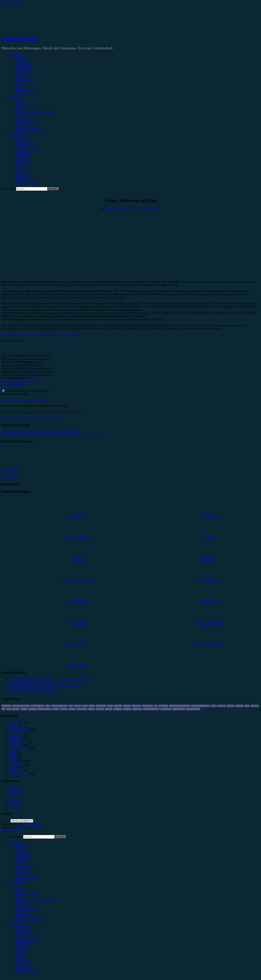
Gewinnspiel (23, 77)
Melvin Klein (23, 179)
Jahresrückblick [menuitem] (25, 869)
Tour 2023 (127, 709)
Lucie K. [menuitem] (21, 955)
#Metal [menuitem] (20, 897)
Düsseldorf (136, 706)
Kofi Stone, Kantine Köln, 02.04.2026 (30, 682)
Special (20, 87)
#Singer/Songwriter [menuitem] (27, 910)
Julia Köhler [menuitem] (23, 952)
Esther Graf (163, 706)
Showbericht (23, 71)
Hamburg (222, 706)
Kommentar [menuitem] (22, 872)
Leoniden (16, 709)
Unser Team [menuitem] (23, 926)
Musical (56, 709)
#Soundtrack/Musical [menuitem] (28, 917)
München (64, 709)
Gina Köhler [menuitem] (23, 945)
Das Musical (101, 706)
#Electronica (23, 125)
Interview (21, 74)
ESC (156, 706)
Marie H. (21, 170)
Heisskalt (230, 706)
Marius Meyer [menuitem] (24, 961)
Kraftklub (255, 706)
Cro (52, 418)
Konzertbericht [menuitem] (24, 853)
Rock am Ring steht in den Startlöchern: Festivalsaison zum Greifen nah (50, 679)
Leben (12, 752)
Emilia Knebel (24, 154)
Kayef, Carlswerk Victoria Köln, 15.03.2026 (34, 692)
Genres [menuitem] (13, 885)
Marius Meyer (24, 173)
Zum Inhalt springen (13, 3)
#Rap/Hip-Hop (24, 119)
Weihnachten (166, 709)
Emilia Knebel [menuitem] (24, 942)
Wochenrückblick (19, 774)
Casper (85, 706)
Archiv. (6, 821)
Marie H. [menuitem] (21, 958)
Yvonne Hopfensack (27, 182)
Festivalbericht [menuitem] (24, 856)
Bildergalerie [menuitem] (23, 881)
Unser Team (23, 138)
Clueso (92, 706)
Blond (71, 706)
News (12, 758)
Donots (110, 706)
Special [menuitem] (20, 875)
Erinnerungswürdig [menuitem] (27, 878)
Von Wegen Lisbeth (151, 709)
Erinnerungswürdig (27, 90)
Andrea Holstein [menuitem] (25, 933)
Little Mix (32, 709)
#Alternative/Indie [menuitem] (26, 894)
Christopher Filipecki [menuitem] (28, 939)
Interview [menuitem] (21, 862)
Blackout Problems (59, 706)
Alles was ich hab (40, 418)
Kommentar (22, 83)
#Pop (19, 103)
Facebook (19, 400)
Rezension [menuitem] (22, 846)
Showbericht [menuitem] (23, 859)
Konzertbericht (24, 64)
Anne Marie (7, 706)
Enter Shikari (147, 706)
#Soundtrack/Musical (28, 128)
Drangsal (127, 706)
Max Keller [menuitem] (22, 964)
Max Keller (22, 176)
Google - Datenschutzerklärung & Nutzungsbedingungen (21, 381)
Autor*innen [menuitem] (16, 923)
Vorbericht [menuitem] (22, 849)
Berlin (48, 706)
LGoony (24, 709)
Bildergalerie (23, 93)
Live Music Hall (45, 709)
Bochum (78, 706)
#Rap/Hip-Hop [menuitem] (24, 907)
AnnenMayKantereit (21, 706)
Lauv (9, 709)
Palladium (100, 709)
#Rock (19, 99)
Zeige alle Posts (10, 477)
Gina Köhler (23, 157)
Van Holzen (137, 709)
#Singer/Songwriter (27, 122)
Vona (57, 418)
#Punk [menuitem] (19, 904)
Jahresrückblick (25, 80)
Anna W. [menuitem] (21, 936)
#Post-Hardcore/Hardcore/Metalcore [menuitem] (36, 901)
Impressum (15, 794)
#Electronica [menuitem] (23, 913)
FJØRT (214, 706)
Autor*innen (16, 135)
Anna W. (21, 147)
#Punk (19, 115)
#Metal (20, 109)
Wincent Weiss (179, 709)
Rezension (22, 58)
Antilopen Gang (37, 706)
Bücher (13, 726)
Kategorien (15, 55)
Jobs (11, 797)
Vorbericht (22, 61)
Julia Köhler (23, 163)
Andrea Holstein (25, 144)
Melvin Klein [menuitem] (23, 968)
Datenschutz (16, 788)
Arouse (38, 827)
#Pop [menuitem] (19, 891)
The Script (117, 709)
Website (6, 400)
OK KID (91, 709)
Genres (13, 96)
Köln (4, 709)
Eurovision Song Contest (180, 706)
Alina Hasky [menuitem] (23, 929)
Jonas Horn (22, 160)
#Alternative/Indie (26, 106)
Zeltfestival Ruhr (193, 709)
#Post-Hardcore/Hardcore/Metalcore (36, 112)
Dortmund (118, 706)
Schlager (109, 709)
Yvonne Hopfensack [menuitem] (27, 971)
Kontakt (13, 804)
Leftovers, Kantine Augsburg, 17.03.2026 (32, 689)
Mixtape (13, 755)
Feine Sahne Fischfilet (200, 706)
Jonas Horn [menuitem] (22, 948)
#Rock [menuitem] (19, 888)
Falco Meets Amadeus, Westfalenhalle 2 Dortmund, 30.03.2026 (45, 686)
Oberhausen (82, 709)
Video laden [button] (22, 394)
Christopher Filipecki (28, 150)
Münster (72, 709)
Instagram (32, 400)
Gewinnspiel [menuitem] (23, 865)
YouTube (44, 400)
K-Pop (247, 706)
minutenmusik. (20, 39)
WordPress (22, 827)
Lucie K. (21, 166)
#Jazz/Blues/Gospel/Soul (30, 131)
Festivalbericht (24, 67)
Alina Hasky (23, 141)
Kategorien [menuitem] (15, 843)
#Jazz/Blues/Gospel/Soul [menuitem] (30, 920)
